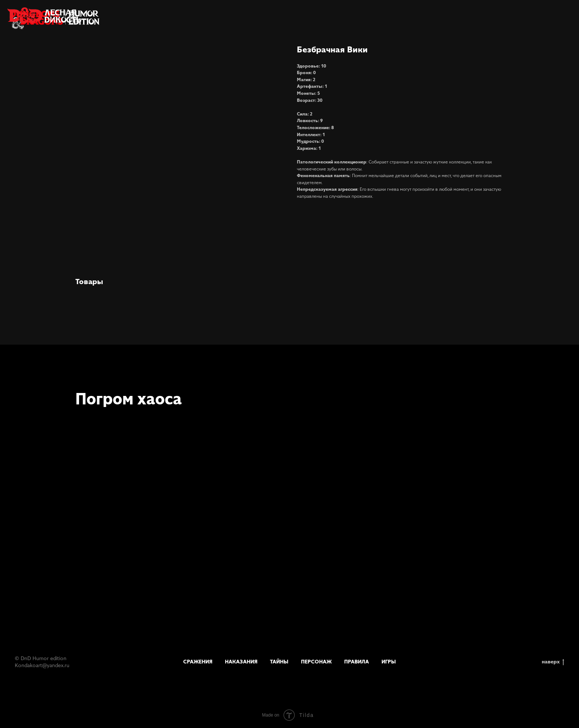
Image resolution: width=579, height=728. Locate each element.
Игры (389, 661)
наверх (553, 662)
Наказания (241, 661)
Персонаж (316, 661)
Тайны (279, 661)
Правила (357, 661)
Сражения (198, 661)
